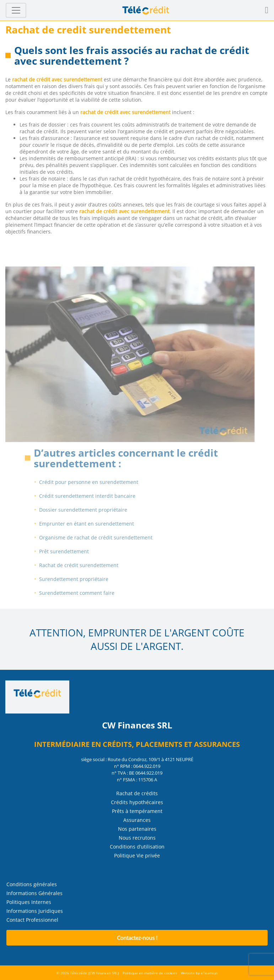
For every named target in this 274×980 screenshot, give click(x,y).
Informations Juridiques (35, 911)
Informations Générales (34, 893)
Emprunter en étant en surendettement (93, 524)
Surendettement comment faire (84, 593)
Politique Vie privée (137, 855)
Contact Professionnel (32, 920)
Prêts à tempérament (137, 811)
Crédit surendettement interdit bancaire (94, 496)
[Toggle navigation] (16, 10)
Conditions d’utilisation (137, 847)
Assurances (137, 820)
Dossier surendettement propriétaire (90, 510)
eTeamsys (209, 973)
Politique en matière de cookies (150, 973)
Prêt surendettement (71, 551)
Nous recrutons (137, 838)
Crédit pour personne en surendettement (95, 482)
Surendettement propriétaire (80, 579)
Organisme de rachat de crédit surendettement (103, 537)
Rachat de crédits (137, 793)
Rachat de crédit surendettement (85, 565)
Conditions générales (32, 884)
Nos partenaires (137, 829)
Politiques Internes (29, 902)
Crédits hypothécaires (137, 802)
